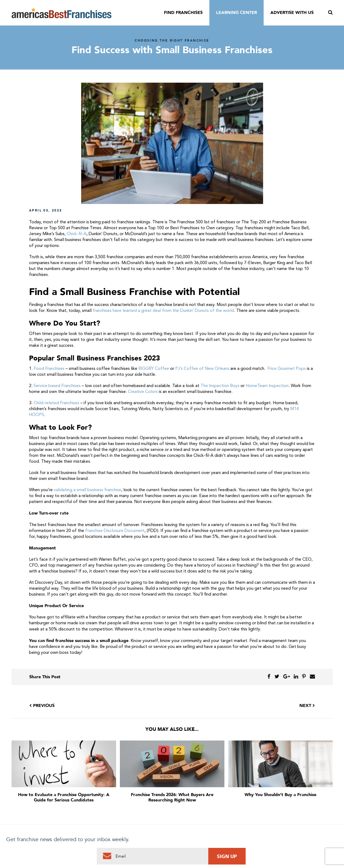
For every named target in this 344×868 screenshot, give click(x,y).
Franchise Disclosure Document (115, 531)
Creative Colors (143, 392)
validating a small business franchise (87, 490)
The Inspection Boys (220, 386)
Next (307, 706)
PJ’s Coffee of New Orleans (202, 369)
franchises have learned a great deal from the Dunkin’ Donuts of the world (163, 311)
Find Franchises (183, 13)
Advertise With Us (292, 13)
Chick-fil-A (77, 234)
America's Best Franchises (62, 13)
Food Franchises (49, 369)
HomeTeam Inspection (267, 386)
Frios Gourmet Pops (287, 369)
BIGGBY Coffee (154, 369)
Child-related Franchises (56, 403)
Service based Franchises (57, 386)
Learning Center (236, 13)
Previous (42, 706)
